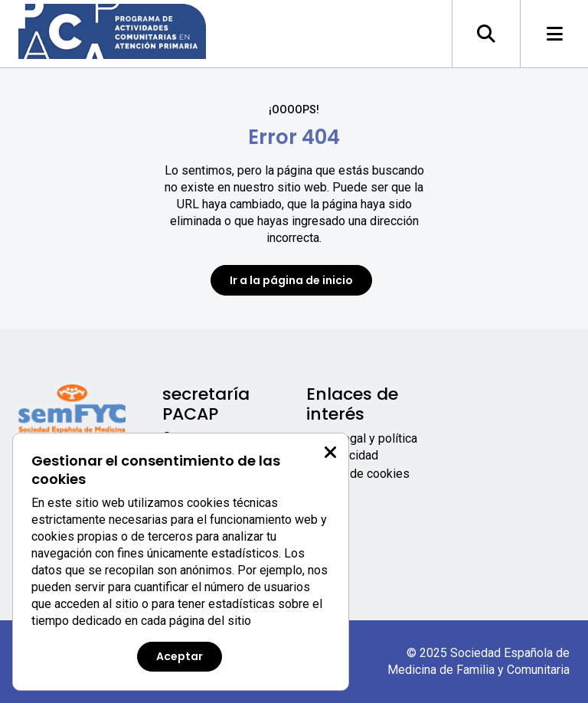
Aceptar (180, 656)
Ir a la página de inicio (291, 280)
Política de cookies (358, 474)
